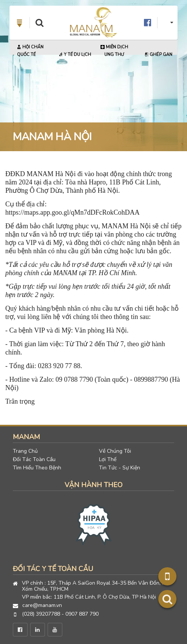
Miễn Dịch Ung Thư (114, 51)
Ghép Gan (158, 55)
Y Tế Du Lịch (75, 55)
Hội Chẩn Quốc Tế (30, 51)
